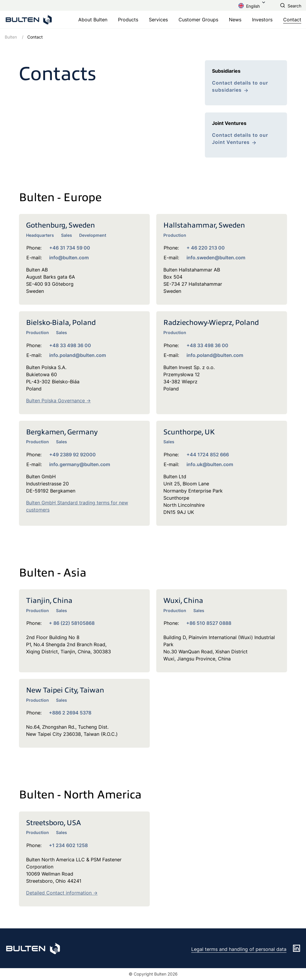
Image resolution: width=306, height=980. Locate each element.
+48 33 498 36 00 (70, 345)
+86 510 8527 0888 (209, 623)
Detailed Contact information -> (62, 893)
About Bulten (93, 20)
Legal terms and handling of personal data (239, 949)
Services (158, 20)
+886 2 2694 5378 (70, 713)
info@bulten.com (69, 258)
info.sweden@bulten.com (216, 258)
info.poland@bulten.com (78, 355)
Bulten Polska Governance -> (58, 401)
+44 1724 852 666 (208, 455)
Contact (292, 20)
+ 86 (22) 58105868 (72, 623)
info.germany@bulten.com (80, 464)
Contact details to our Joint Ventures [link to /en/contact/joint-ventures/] (240, 139)
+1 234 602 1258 (68, 845)
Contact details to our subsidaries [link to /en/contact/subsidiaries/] (240, 86)
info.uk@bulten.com (210, 464)
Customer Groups (198, 20)
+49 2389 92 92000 (72, 455)
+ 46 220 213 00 (206, 248)
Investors (262, 20)
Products (128, 20)
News (235, 20)
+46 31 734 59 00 (70, 248)
